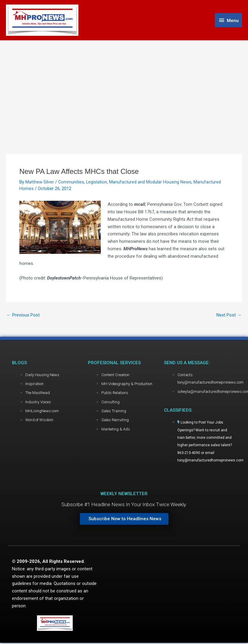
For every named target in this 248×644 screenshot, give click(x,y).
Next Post (229, 315)
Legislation (97, 182)
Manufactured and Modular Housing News (151, 182)
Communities (71, 182)
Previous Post (23, 315)
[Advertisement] (124, 86)
